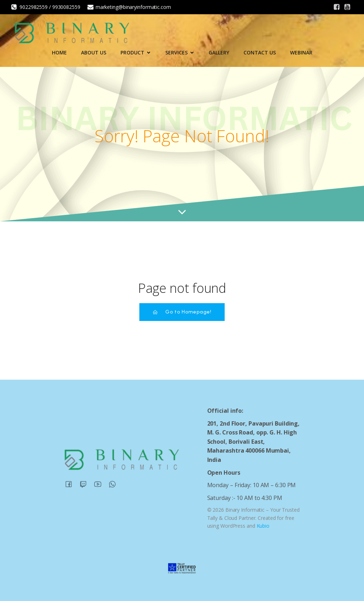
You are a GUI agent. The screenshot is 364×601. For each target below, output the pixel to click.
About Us (94, 52)
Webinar (301, 52)
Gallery (219, 52)
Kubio (263, 526)
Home (59, 52)
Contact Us (260, 52)
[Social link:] (337, 7)
